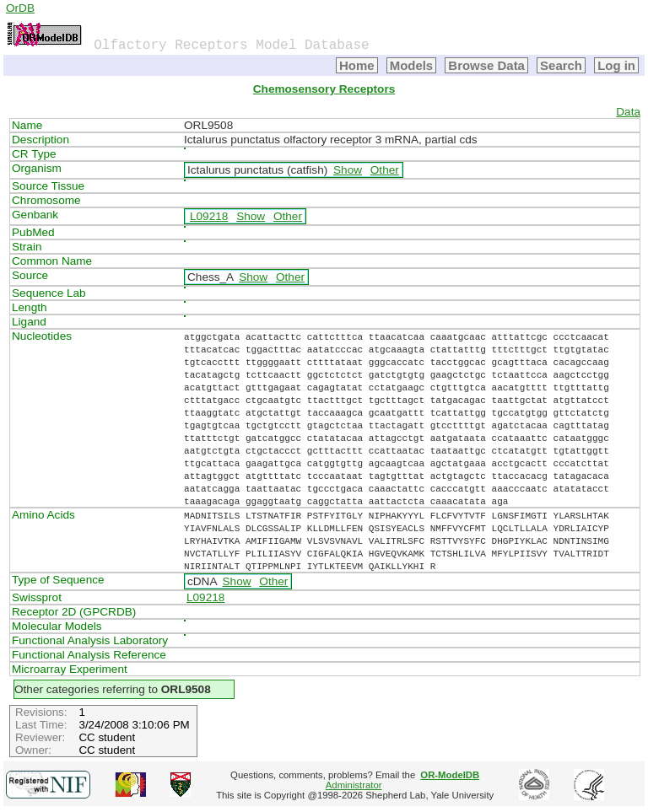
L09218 (209, 216)
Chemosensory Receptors (324, 89)
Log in (616, 65)
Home (357, 65)
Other (385, 170)
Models (412, 65)
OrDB (20, 8)
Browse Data (486, 65)
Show (348, 170)
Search (561, 65)
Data (628, 112)
